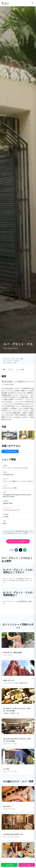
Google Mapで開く (10, 451)
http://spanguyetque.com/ (11, 510)
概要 (4, 370)
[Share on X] (21, 550)
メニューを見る (27, 865)
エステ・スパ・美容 (17, 359)
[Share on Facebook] (16, 550)
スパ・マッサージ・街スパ (11, 361)
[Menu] (32, 3)
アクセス (11, 370)
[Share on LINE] (25, 550)
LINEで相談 (9, 865)
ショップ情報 (20, 370)
